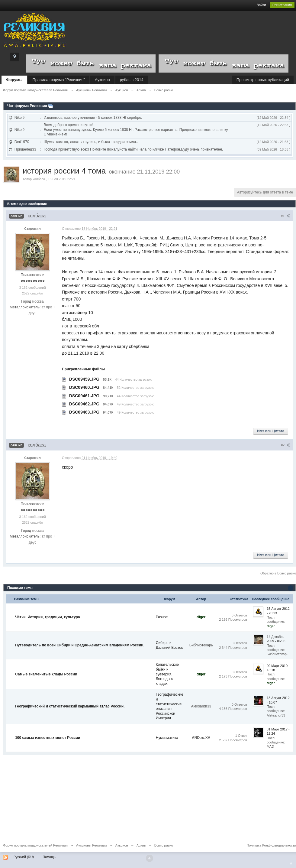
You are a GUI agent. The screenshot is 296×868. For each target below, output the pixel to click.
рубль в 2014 (132, 80)
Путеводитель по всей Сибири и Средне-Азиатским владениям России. (80, 645)
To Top (291, 863)
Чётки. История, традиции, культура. (48, 617)
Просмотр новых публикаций (263, 80)
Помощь (49, 857)
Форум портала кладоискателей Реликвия (35, 845)
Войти (261, 5)
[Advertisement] (148, 797)
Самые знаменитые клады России (46, 674)
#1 (285, 216)
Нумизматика (167, 738)
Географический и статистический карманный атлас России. (70, 706)
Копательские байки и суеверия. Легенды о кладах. (167, 674)
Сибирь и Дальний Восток (169, 645)
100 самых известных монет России (48, 738)
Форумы (14, 80)
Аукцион (102, 80)
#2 (285, 445)
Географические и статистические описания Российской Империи (170, 706)
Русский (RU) (24, 857)
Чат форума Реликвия (27, 106)
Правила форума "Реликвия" (59, 80)
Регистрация (282, 5)
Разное (162, 617)
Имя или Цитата (271, 431)
